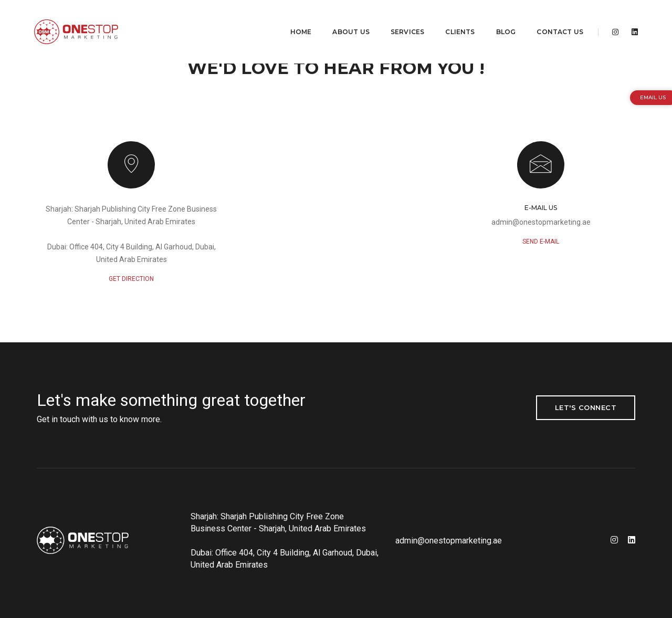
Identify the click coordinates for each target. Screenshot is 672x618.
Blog (498, 19)
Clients (453, 19)
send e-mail (541, 242)
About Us (343, 19)
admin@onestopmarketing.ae (541, 222)
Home (294, 19)
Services (400, 19)
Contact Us (553, 19)
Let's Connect (586, 407)
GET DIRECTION (131, 279)
